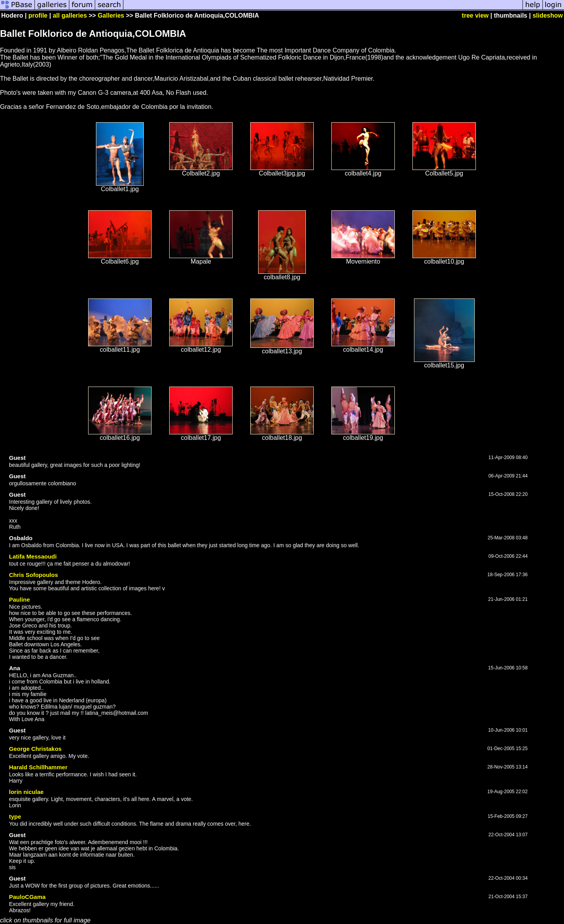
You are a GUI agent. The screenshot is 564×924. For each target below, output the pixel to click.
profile (38, 15)
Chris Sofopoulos (33, 575)
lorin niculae (26, 792)
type (15, 816)
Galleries (111, 15)
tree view (475, 15)
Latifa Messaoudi (33, 556)
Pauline (19, 599)
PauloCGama (27, 897)
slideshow (548, 15)
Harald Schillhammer (38, 767)
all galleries (70, 15)
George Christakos (35, 749)
